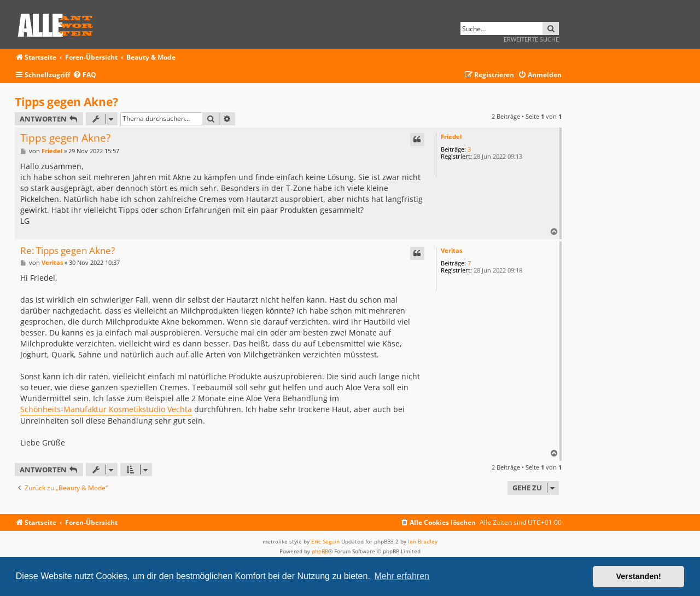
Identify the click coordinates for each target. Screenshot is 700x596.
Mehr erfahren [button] (402, 576)
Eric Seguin (325, 541)
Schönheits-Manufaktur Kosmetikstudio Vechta (106, 409)
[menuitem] (84, 75)
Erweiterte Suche (531, 39)
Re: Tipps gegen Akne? (68, 251)
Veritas (451, 250)
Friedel (451, 137)
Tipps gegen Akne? (66, 102)
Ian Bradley (423, 541)
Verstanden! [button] (639, 576)
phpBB (320, 551)
